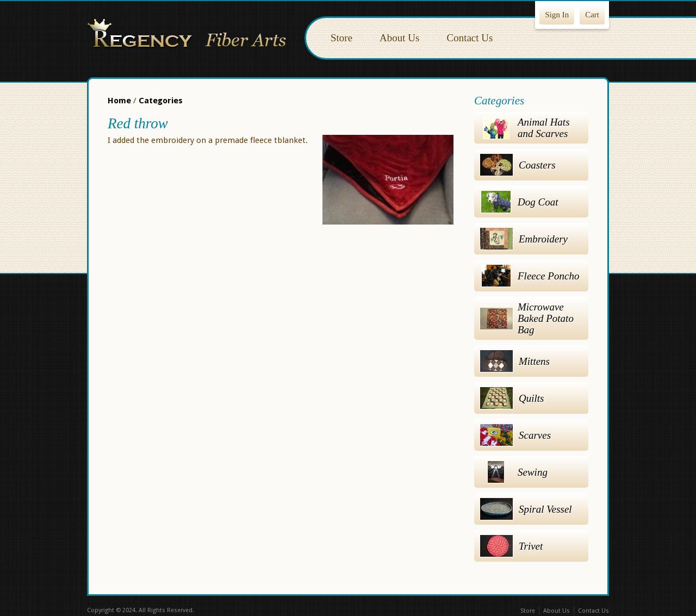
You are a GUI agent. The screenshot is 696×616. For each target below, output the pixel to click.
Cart (592, 15)
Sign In (557, 15)
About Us (399, 38)
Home (119, 101)
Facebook (325, 611)
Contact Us (470, 38)
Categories (161, 101)
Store (341, 38)
